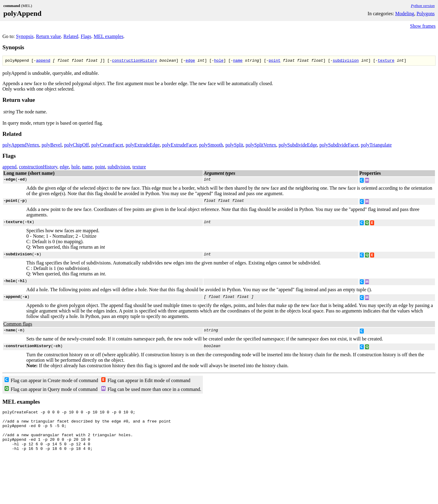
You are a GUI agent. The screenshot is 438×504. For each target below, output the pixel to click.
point (275, 61)
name (238, 61)
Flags (86, 36)
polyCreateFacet (107, 146)
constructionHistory (134, 61)
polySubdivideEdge (298, 146)
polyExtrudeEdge (143, 146)
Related (71, 36)
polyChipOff (76, 146)
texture (386, 61)
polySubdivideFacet (339, 146)
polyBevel (52, 146)
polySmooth (211, 146)
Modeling (405, 14)
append (43, 61)
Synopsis (25, 36)
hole (219, 61)
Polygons (426, 14)
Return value (48, 36)
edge (190, 61)
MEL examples (109, 36)
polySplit (234, 146)
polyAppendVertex (21, 146)
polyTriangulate (376, 146)
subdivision (346, 61)
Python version (423, 6)
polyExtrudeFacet (179, 146)
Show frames (423, 26)
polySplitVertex (261, 146)
